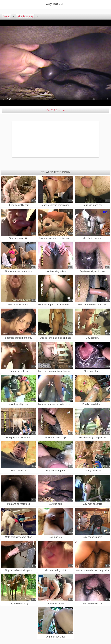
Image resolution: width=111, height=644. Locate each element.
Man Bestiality (25, 16)
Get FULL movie (55, 110)
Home (7, 16)
